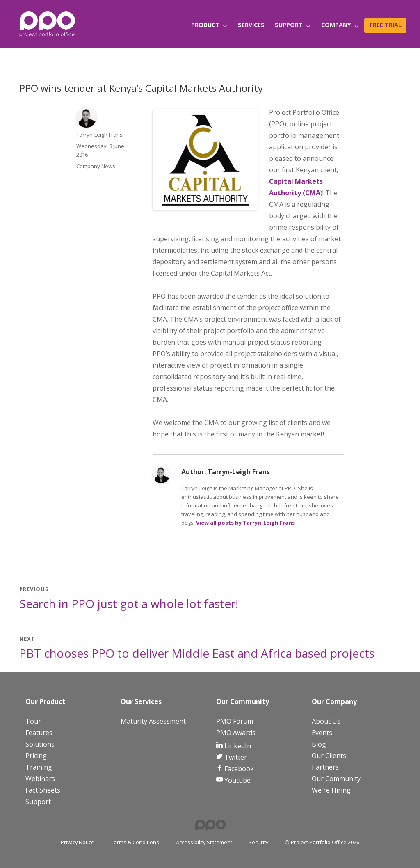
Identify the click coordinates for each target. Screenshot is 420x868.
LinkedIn (237, 746)
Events (322, 733)
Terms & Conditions (135, 842)
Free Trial (386, 25)
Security (258, 842)
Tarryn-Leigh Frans (99, 135)
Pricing (36, 756)
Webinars (40, 779)
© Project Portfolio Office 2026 (322, 842)
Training (39, 767)
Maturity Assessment (153, 721)
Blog (319, 744)
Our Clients (329, 756)
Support (289, 25)
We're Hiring (331, 790)
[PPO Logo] (47, 24)
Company (336, 25)
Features (39, 733)
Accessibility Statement (204, 842)
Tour (33, 721)
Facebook (238, 769)
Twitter (235, 757)
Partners (325, 767)
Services (251, 25)
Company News (96, 166)
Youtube (237, 780)
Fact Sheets (43, 790)
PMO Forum (235, 721)
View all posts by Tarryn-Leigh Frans (245, 523)
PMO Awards (236, 733)
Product (205, 25)
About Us (326, 721)
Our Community (336, 779)
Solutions (40, 744)
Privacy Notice (78, 842)
